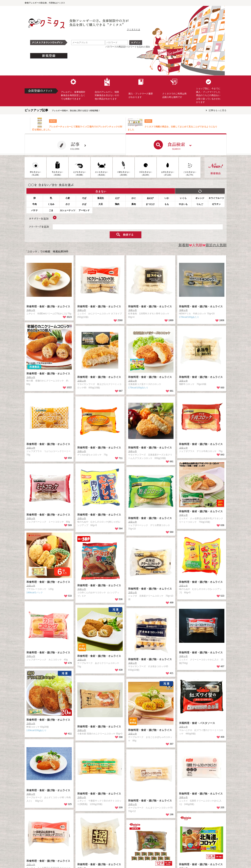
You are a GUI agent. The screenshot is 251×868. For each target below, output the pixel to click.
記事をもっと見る (218, 110)
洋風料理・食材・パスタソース (197, 723)
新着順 (184, 245)
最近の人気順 (215, 245)
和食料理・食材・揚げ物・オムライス (48, 306)
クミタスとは (133, 30)
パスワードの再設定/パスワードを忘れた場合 (128, 47)
